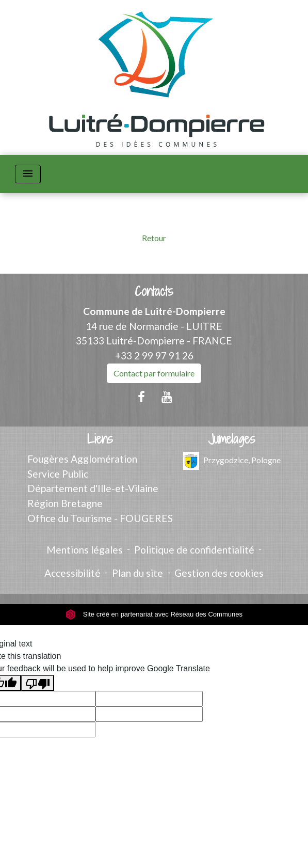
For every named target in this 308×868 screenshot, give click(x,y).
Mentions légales (85, 550)
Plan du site (137, 573)
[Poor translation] (38, 683)
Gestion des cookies (219, 573)
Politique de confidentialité (194, 550)
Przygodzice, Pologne (232, 461)
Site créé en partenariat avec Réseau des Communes (154, 614)
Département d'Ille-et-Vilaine (93, 488)
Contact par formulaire (154, 373)
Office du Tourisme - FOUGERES (100, 518)
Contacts (154, 291)
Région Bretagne (65, 503)
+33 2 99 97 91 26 (154, 356)
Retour (154, 238)
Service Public (58, 474)
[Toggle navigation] (28, 174)
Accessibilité (72, 573)
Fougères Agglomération (82, 459)
